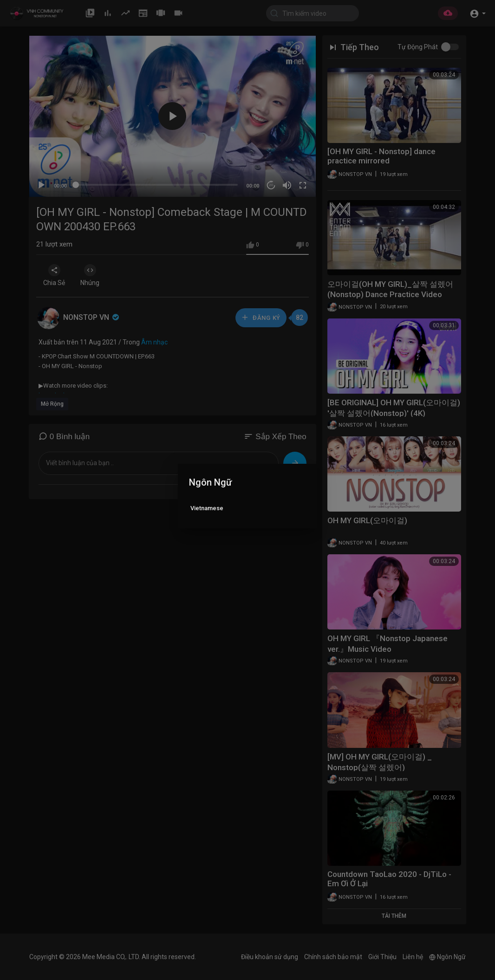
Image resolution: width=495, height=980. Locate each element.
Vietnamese (207, 508)
